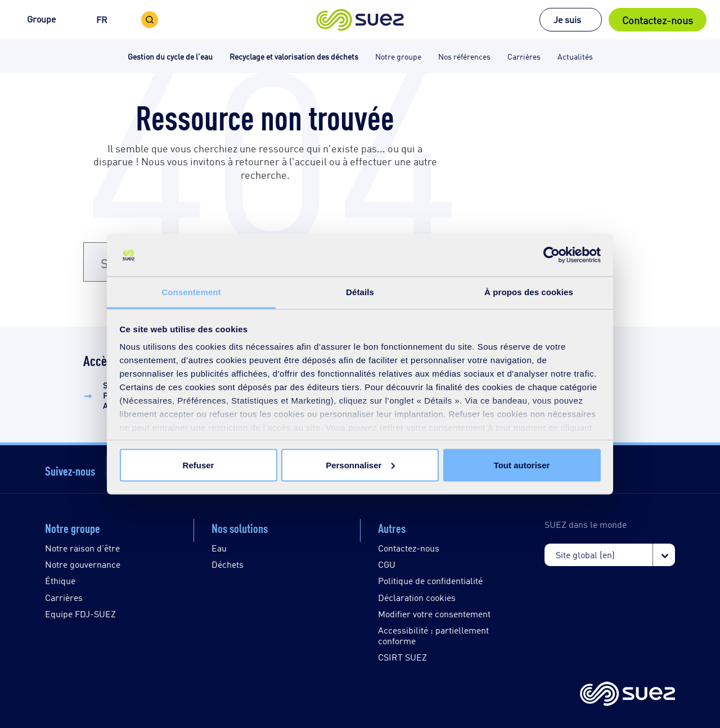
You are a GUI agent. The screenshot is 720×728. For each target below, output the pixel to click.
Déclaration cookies (417, 597)
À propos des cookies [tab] (529, 292)
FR (102, 19)
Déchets (228, 564)
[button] (360, 20)
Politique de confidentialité (430, 580)
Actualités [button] (575, 56)
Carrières (64, 597)
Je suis (567, 19)
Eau (219, 548)
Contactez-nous (658, 20)
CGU (387, 564)
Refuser (199, 465)
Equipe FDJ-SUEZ (80, 614)
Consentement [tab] (191, 292)
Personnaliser (360, 465)
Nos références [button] (464, 56)
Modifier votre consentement (434, 614)
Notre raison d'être (82, 548)
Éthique (60, 580)
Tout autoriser (522, 465)
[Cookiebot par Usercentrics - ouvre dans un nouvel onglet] (552, 255)
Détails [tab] (360, 292)
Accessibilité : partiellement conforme (433, 635)
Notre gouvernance (83, 564)
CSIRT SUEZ (402, 657)
